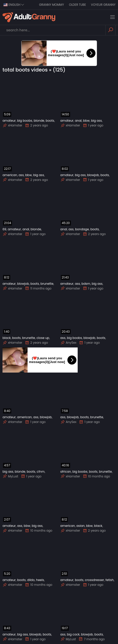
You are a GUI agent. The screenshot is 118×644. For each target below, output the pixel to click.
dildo (31, 580)
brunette (47, 284)
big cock (73, 634)
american (10, 175)
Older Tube (77, 5)
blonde (39, 121)
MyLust (10, 476)
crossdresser (94, 580)
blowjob (93, 175)
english (14, 5)
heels (40, 580)
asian (81, 526)
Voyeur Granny (103, 5)
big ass (96, 121)
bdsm (86, 284)
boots (50, 121)
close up (43, 338)
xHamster (12, 125)
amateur (9, 121)
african (66, 472)
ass (21, 175)
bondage (82, 229)
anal (78, 121)
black (7, 338)
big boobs (25, 121)
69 (4, 229)
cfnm (41, 472)
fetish (110, 580)
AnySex (69, 343)
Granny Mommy (51, 5)
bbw (86, 121)
